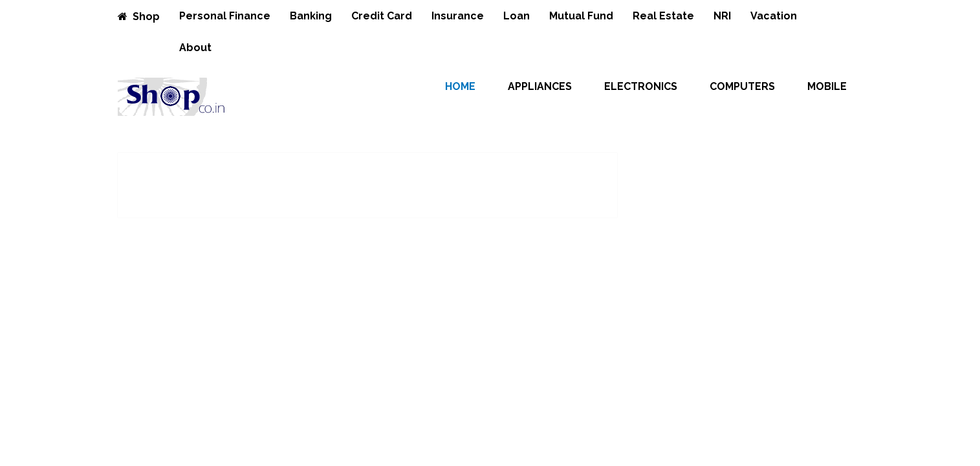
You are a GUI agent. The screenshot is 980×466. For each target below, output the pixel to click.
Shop (139, 17)
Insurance (458, 16)
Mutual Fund (581, 16)
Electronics (641, 86)
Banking (311, 16)
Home (460, 86)
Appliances (540, 86)
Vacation (774, 16)
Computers (742, 86)
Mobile (827, 86)
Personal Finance (225, 16)
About (195, 48)
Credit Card (382, 16)
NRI (722, 16)
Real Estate (663, 16)
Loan (517, 16)
